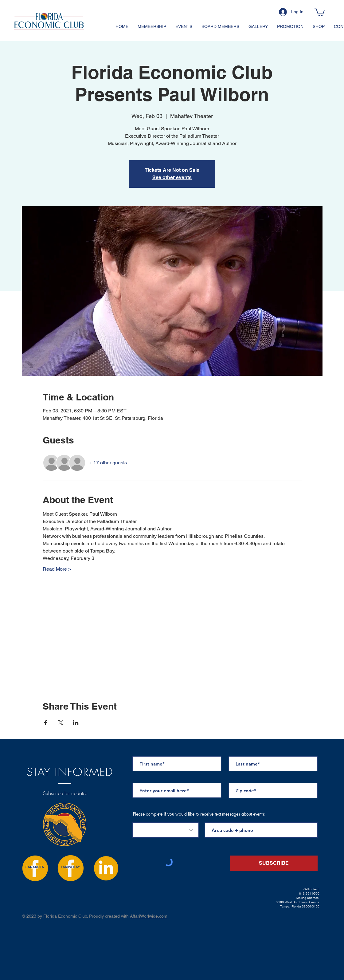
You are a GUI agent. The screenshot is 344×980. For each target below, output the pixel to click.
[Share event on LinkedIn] (76, 723)
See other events (172, 177)
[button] (320, 12)
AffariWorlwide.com (149, 916)
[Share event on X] (61, 723)
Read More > (57, 569)
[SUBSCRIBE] (274, 863)
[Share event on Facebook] (46, 723)
